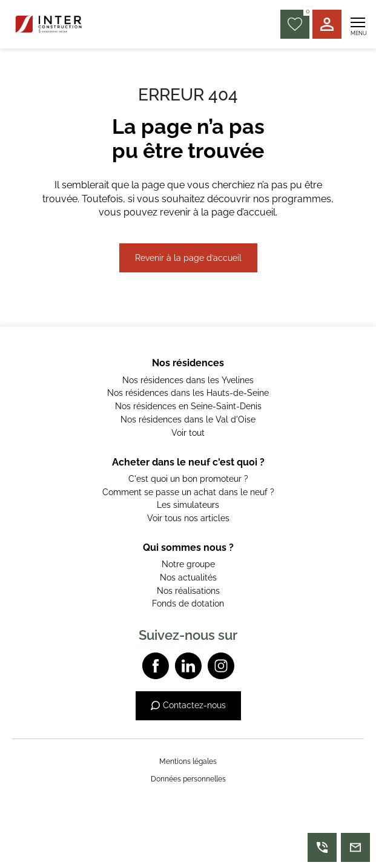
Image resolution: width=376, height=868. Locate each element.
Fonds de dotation (188, 603)
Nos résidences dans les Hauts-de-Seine (188, 393)
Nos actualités (188, 577)
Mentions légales (188, 761)
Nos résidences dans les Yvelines (188, 380)
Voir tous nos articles (188, 518)
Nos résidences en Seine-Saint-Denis (188, 406)
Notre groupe (188, 564)
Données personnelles (188, 779)
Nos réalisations (188, 591)
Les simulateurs (188, 505)
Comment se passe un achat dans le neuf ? (188, 492)
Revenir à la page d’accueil (188, 258)
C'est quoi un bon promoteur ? (188, 479)
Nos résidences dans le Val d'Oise (188, 419)
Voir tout (188, 433)
